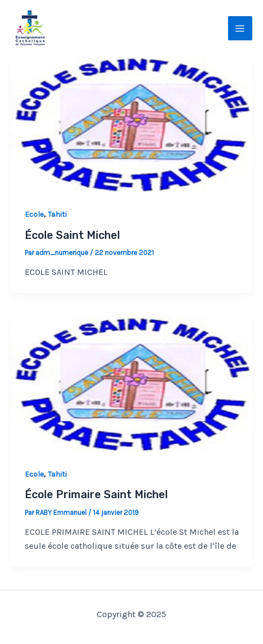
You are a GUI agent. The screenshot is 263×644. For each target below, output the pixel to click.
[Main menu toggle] (240, 29)
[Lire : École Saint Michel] (131, 123)
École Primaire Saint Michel (96, 494)
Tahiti (57, 214)
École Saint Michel (72, 235)
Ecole (34, 214)
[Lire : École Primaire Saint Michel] (131, 383)
